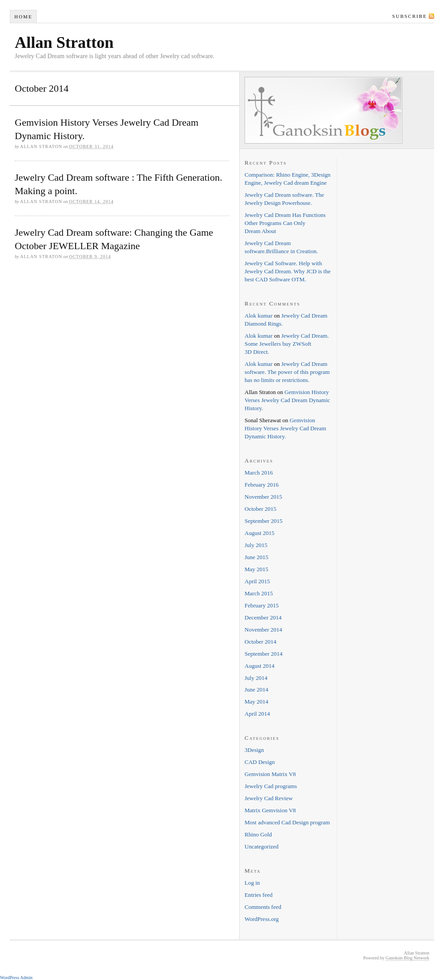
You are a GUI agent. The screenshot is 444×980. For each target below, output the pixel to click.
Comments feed (263, 907)
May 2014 (256, 702)
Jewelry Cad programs (271, 786)
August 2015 (260, 533)
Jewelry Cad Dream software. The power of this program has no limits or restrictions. (287, 372)
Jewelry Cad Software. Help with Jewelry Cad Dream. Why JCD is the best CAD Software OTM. (288, 271)
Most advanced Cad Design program (287, 822)
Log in (252, 883)
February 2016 (262, 485)
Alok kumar (258, 316)
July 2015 (256, 545)
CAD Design (260, 762)
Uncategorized (262, 846)
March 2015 (259, 593)
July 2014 (256, 678)
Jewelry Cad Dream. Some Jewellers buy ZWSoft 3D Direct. (287, 344)
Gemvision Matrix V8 (270, 774)
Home (23, 17)
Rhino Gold (258, 834)
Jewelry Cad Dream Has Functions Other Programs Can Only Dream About (285, 223)
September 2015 (264, 521)
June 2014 (256, 689)
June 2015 (256, 557)
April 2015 (257, 581)
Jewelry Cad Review (269, 798)
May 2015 (256, 569)
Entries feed (258, 895)
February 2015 (262, 605)
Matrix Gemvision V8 (270, 810)
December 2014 (263, 617)
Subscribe (410, 16)
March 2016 (259, 473)
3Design (254, 750)
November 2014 (263, 630)
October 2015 (260, 509)
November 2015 (263, 497)
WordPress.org (262, 919)
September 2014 (264, 654)
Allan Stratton (64, 42)
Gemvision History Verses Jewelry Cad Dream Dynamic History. (287, 400)
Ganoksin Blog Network (407, 958)
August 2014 (260, 666)
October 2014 (260, 642)
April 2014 (257, 714)
